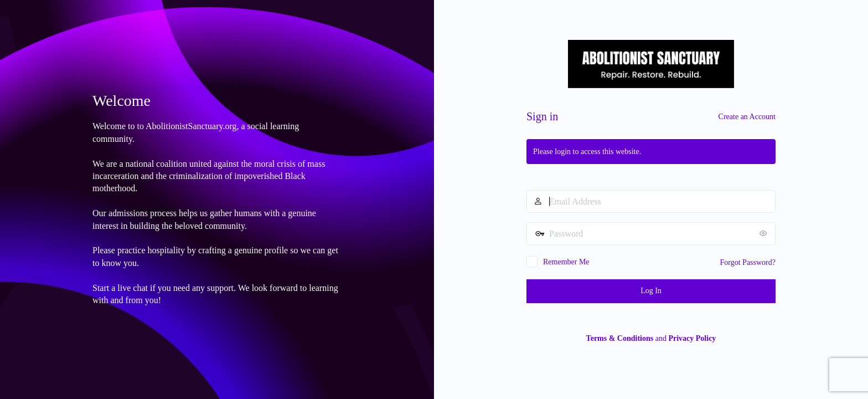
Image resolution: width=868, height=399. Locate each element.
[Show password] (764, 233)
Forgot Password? (748, 262)
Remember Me (566, 262)
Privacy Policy (692, 338)
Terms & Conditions (620, 338)
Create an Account (747, 117)
